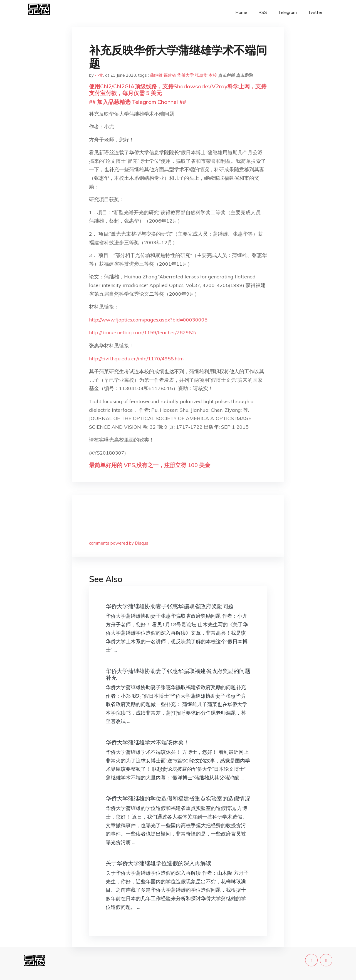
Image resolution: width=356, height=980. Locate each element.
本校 (213, 75)
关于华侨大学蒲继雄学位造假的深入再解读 (159, 863)
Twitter (315, 12)
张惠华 (201, 75)
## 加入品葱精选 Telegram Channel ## (138, 102)
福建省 (170, 75)
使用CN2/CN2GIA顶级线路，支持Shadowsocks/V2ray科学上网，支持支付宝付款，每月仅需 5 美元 (178, 90)
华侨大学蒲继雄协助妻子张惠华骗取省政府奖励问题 (170, 606)
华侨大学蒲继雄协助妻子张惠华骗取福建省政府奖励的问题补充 (178, 674)
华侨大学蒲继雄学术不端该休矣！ (147, 742)
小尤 (99, 75)
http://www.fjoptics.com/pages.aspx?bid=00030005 (148, 320)
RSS (263, 12)
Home (241, 12)
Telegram (287, 12)
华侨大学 (186, 75)
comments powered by (119, 543)
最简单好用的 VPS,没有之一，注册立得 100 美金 (150, 465)
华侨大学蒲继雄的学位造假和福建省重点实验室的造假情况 (178, 798)
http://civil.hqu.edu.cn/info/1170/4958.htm (136, 359)
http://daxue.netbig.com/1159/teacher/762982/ (143, 332)
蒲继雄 (156, 75)
